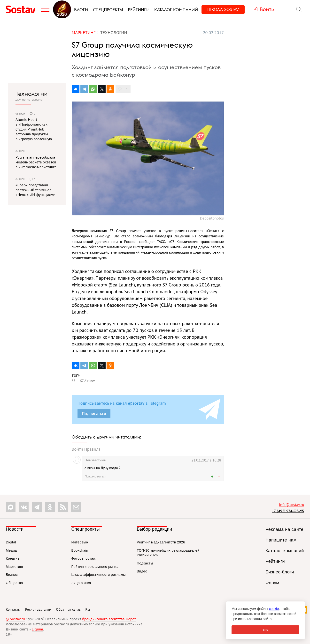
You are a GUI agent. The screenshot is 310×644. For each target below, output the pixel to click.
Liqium (37, 629)
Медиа (11, 550)
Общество (14, 583)
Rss (88, 609)
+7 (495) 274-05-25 (288, 511)
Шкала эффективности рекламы (98, 575)
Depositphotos (212, 218)
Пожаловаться (95, 476)
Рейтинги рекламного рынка (95, 567)
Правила (92, 449)
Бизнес (12, 575)
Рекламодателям (38, 609)
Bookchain (80, 550)
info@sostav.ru (292, 505)
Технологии (32, 94)
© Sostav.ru (15, 619)
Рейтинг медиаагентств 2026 (161, 542)
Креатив (13, 558)
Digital (11, 542)
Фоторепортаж (83, 558)
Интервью (80, 542)
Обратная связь (69, 609)
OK (266, 630)
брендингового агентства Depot (109, 619)
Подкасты (145, 563)
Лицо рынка (81, 583)
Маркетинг (15, 567)
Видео (142, 571)
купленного (149, 285)
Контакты (13, 609)
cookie (274, 609)
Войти (77, 449)
